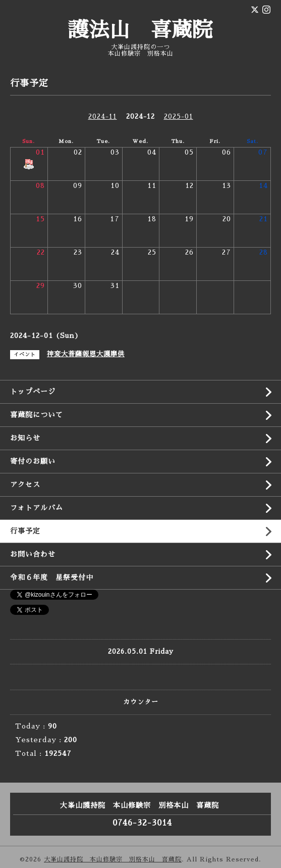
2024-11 (103, 116)
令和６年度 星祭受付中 (52, 577)
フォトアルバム (37, 508)
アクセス (25, 485)
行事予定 (25, 531)
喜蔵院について (37, 415)
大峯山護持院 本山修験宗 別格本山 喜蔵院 (113, 859)
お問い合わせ (33, 554)
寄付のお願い (33, 461)
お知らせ (25, 438)
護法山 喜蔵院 (140, 30)
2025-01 (179, 116)
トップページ (33, 392)
